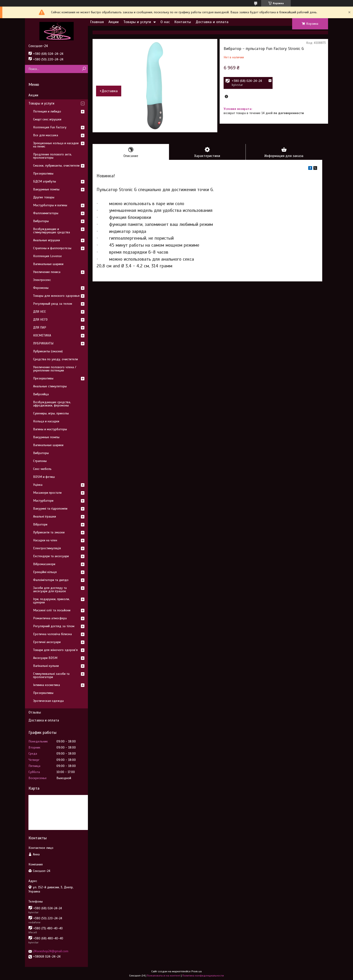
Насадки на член (45, 540)
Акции (114, 22)
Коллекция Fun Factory (50, 127)
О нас (165, 22)
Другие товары (44, 197)
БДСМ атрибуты (45, 181)
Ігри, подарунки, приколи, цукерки (51, 601)
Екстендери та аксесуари (51, 556)
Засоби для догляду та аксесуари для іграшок (50, 590)
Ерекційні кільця (45, 572)
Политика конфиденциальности (203, 976)
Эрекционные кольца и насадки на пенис (56, 145)
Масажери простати (47, 493)
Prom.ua (197, 971)
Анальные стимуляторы (50, 386)
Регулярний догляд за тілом (54, 626)
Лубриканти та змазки (49, 532)
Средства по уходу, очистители (55, 359)
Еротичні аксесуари (47, 642)
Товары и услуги (137, 22)
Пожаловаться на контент (164, 976)
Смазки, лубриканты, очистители (56, 166)
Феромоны (41, 288)
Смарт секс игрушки (47, 119)
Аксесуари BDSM (45, 658)
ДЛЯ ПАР (40, 327)
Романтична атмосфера (50, 618)
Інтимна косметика (47, 685)
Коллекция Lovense (47, 256)
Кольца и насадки (46, 421)
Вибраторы (41, 221)
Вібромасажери (44, 564)
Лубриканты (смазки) (48, 351)
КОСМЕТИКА (42, 335)
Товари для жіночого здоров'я (55, 650)
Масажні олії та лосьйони (52, 610)
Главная (97, 22)
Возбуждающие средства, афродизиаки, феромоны (52, 404)
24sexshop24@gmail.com (51, 951)
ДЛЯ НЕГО (40, 320)
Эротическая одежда (48, 701)
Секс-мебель (42, 469)
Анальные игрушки (47, 240)
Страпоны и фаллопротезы (52, 248)
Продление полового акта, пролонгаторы (52, 156)
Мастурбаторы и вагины (50, 205)
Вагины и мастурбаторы (50, 429)
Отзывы (35, 712)
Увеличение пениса (47, 272)
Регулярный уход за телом (53, 304)
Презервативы (43, 173)
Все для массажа (46, 135)
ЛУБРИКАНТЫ (43, 343)
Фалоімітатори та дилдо (51, 580)
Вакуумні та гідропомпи (50, 509)
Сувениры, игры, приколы (51, 413)
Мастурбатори (43, 501)
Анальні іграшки (45, 516)
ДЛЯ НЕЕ (40, 312)
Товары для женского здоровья (56, 296)
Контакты (183, 22)
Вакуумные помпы (46, 189)
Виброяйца (41, 394)
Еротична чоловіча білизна (52, 634)
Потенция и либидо (47, 111)
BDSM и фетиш (44, 477)
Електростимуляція (47, 548)
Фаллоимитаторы (46, 213)
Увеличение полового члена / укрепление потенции (55, 369)
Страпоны (40, 461)
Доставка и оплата (212, 22)
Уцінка (38, 485)
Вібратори (40, 524)
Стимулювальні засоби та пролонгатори (51, 675)
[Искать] (84, 69)
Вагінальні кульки (46, 666)
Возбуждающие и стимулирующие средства (52, 231)
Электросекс (42, 280)
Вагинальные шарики (48, 264)
